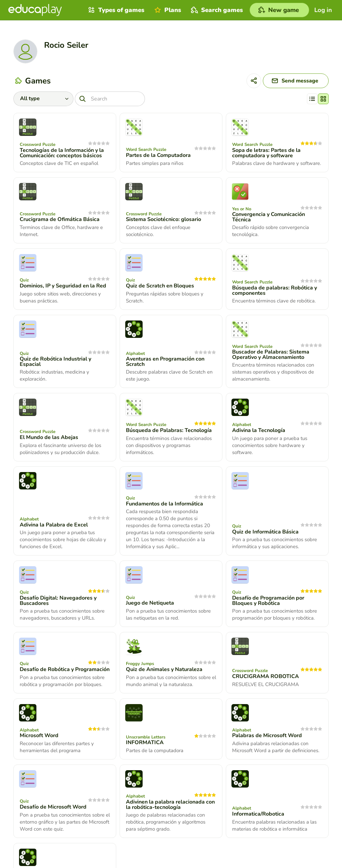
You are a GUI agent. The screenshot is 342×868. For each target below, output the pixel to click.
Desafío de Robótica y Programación (65, 669)
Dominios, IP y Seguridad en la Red (63, 286)
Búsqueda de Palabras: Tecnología (169, 430)
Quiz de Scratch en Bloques (160, 286)
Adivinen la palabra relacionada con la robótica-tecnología (170, 805)
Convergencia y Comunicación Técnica (269, 217)
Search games (216, 10)
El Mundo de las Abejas (49, 437)
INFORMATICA (145, 742)
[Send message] (296, 81)
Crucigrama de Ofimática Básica (60, 219)
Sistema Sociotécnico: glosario (163, 219)
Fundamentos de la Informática (164, 504)
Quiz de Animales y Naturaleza (164, 669)
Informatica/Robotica (258, 814)
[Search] (110, 99)
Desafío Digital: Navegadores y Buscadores (58, 601)
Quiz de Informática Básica (265, 532)
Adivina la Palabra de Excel (54, 525)
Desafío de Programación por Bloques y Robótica (268, 601)
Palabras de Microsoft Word (267, 735)
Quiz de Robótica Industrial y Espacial (55, 362)
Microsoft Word (39, 735)
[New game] (279, 10)
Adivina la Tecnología (259, 430)
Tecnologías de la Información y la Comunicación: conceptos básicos (62, 153)
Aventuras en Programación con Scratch (165, 362)
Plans (167, 10)
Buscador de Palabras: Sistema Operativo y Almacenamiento (271, 355)
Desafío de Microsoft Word (53, 807)
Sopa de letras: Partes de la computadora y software (266, 153)
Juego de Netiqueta (150, 603)
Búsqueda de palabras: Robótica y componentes (275, 290)
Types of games (115, 10)
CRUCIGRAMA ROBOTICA (266, 676)
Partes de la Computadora (158, 155)
